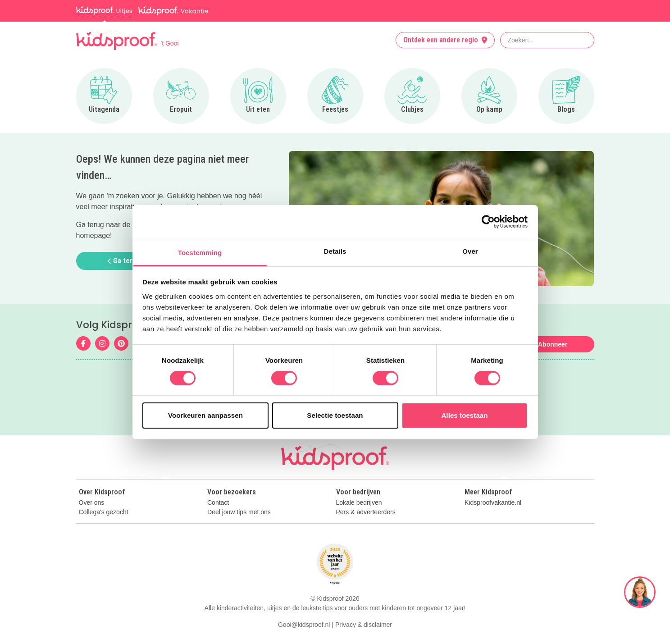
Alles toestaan (464, 415)
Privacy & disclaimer (364, 625)
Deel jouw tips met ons (239, 512)
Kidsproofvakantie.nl (493, 503)
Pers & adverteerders (366, 512)
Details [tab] (335, 251)
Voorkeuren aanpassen (205, 415)
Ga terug (124, 261)
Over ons (92, 503)
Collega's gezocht (104, 512)
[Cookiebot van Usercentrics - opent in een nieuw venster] (488, 222)
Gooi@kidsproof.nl (304, 625)
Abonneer (553, 344)
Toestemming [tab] (200, 252)
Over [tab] (470, 251)
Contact (218, 503)
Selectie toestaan (335, 415)
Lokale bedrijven (359, 503)
